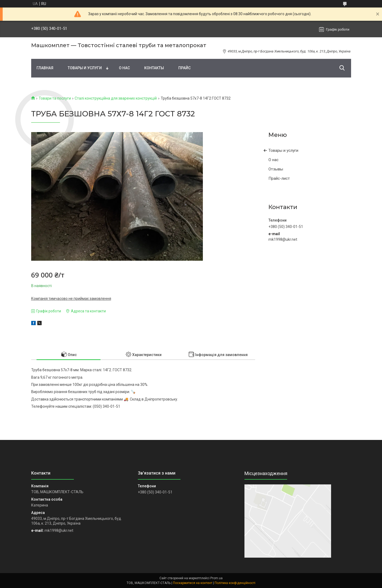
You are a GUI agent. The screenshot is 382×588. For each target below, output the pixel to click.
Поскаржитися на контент (193, 583)
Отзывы (276, 169)
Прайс (184, 68)
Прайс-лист (279, 178)
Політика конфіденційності (235, 583)
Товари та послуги (55, 98)
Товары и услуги (85, 68)
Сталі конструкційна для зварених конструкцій (116, 98)
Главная (45, 68)
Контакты (154, 68)
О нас (124, 68)
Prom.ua (216, 578)
